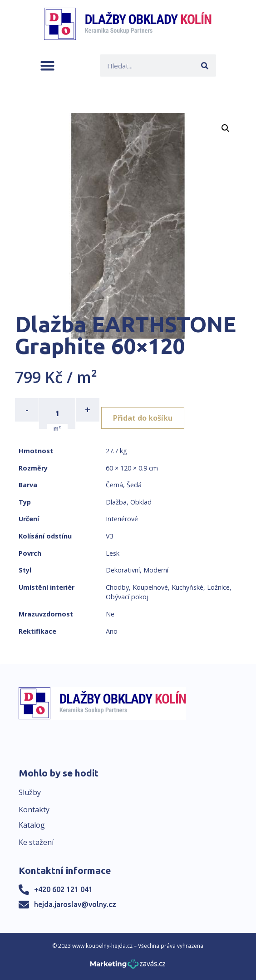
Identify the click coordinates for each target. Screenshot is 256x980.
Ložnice (218, 587)
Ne (110, 614)
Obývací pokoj (127, 597)
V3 (110, 536)
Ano (112, 631)
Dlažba (116, 502)
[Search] (205, 65)
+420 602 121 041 (63, 889)
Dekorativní (123, 570)
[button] (47, 65)
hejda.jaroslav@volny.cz (75, 904)
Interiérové (122, 519)
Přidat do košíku (143, 418)
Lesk (113, 553)
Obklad (141, 502)
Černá (114, 485)
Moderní (156, 570)
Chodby (117, 587)
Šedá (134, 485)
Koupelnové (150, 587)
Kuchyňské (187, 587)
